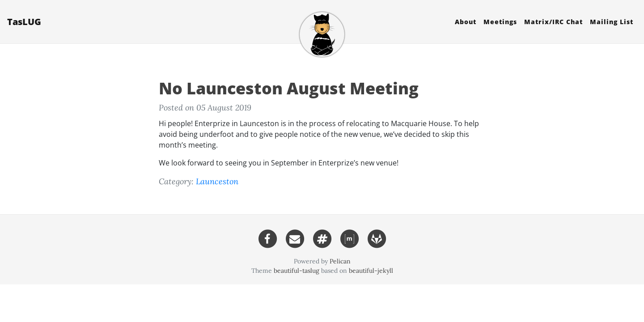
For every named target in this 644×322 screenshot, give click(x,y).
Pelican (340, 261)
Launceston (217, 181)
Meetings (500, 22)
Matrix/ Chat (553, 22)
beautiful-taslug (297, 271)
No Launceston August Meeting (289, 88)
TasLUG (24, 22)
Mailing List (612, 22)
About (466, 22)
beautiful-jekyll (371, 271)
